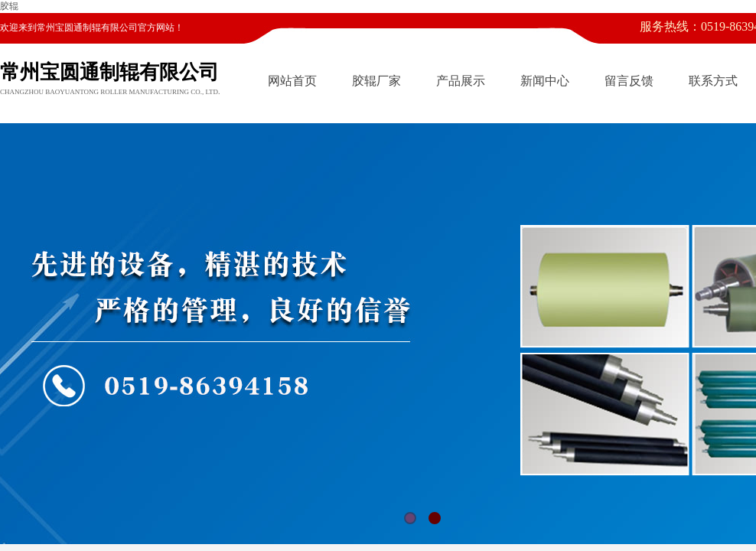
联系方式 (713, 81)
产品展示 (461, 81)
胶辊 (9, 6)
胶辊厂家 (376, 81)
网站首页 (292, 81)
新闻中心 (545, 81)
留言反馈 (629, 81)
